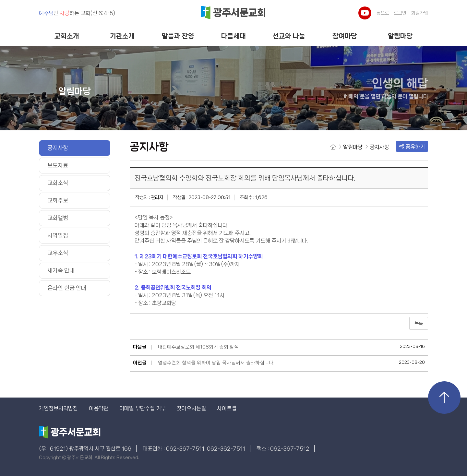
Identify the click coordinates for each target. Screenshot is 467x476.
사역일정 (58, 235)
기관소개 (122, 36)
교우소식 (58, 253)
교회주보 (58, 200)
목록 (419, 323)
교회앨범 (58, 218)
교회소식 (58, 183)
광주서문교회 (233, 13)
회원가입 (420, 13)
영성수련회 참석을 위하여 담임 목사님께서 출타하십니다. (216, 363)
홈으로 (383, 13)
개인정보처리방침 (58, 408)
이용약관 (99, 408)
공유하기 (412, 147)
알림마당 (400, 36)
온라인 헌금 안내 (67, 288)
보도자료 (58, 165)
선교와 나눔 (289, 36)
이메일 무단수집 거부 (143, 408)
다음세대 (233, 36)
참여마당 (345, 36)
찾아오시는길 (191, 408)
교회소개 (67, 36)
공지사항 (58, 148)
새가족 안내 (61, 270)
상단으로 (444, 398)
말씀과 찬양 (178, 36)
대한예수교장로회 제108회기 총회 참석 (198, 347)
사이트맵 (227, 408)
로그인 (400, 13)
